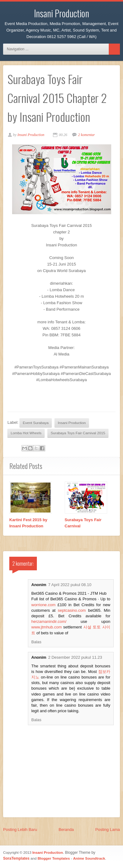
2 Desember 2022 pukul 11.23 (75, 657)
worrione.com (43, 605)
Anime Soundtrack (89, 858)
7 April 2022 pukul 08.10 (70, 585)
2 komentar (86, 135)
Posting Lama (108, 830)
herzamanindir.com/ (49, 621)
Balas (36, 642)
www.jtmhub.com (46, 627)
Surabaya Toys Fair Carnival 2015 (78, 433)
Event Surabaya (36, 423)
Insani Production (62, 13)
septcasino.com (72, 610)
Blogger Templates (54, 858)
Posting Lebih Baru (20, 830)
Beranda (66, 830)
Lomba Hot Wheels (26, 433)
